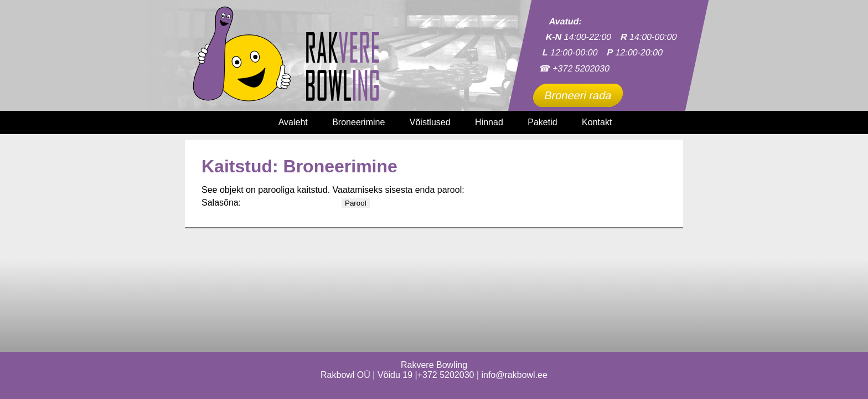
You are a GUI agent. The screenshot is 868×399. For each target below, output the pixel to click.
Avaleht (293, 122)
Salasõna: (270, 203)
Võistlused (430, 122)
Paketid (542, 122)
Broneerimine (358, 122)
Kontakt (597, 122)
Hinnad (489, 122)
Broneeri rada (578, 95)
